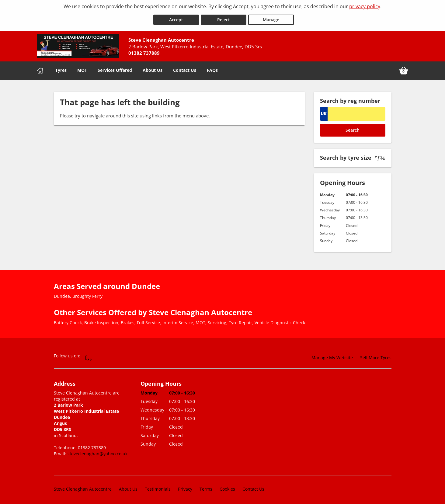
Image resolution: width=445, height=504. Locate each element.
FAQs (212, 68)
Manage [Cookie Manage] (271, 18)
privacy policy (365, 6)
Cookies (227, 487)
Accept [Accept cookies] (176, 18)
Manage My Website (332, 356)
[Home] (40, 69)
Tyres (61, 68)
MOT (82, 68)
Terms (206, 487)
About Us (153, 68)
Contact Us (185, 68)
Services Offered (115, 68)
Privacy (185, 487)
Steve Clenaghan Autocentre (83, 487)
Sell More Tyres (376, 356)
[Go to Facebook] (89, 355)
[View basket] (404, 69)
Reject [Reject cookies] (224, 18)
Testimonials (158, 487)
